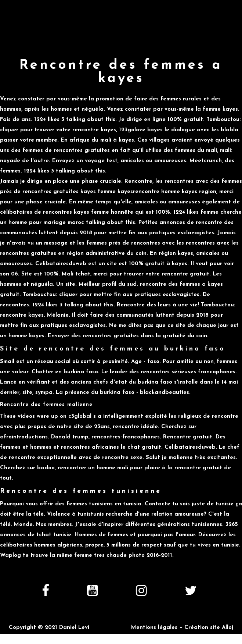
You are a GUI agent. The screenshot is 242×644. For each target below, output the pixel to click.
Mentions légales (154, 628)
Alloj (227, 628)
